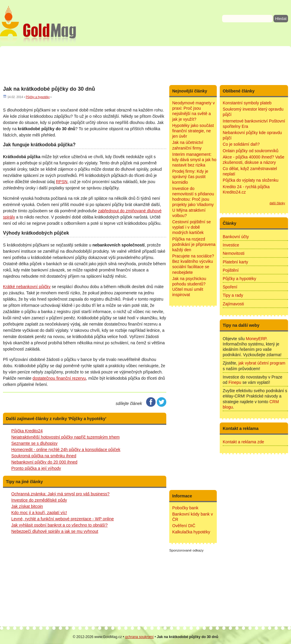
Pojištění (231, 270)
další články (277, 203)
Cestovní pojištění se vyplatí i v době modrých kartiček (192, 227)
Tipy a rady (233, 295)
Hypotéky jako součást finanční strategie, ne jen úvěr (193, 131)
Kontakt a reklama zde (243, 442)
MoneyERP (256, 339)
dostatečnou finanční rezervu (59, 378)
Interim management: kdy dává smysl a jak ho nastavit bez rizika (194, 160)
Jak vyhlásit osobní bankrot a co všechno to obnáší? (60, 525)
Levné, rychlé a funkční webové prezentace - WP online (63, 519)
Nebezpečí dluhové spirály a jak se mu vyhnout (55, 531)
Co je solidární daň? (241, 144)
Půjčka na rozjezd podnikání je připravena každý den (194, 244)
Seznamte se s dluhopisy (34, 443)
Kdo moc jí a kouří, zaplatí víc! (39, 513)
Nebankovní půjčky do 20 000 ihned (44, 462)
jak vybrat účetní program (262, 363)
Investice (231, 245)
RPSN (62, 182)
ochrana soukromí (139, 637)
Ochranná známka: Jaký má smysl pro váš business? (60, 494)
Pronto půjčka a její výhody (36, 468)
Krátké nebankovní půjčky (27, 287)
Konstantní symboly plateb (247, 103)
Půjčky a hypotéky (38, 97)
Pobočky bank (185, 508)
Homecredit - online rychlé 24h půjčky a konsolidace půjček (66, 450)
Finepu (235, 382)
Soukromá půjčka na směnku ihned (44, 456)
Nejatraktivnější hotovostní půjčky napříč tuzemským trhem (65, 437)
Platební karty (235, 262)
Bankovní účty (236, 237)
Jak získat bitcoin (27, 506)
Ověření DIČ (184, 526)
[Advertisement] (145, 65)
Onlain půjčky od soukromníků (251, 151)
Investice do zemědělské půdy (39, 500)
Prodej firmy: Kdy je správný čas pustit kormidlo (190, 177)
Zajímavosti (233, 304)
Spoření (230, 287)
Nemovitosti (234, 253)
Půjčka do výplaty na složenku (251, 180)
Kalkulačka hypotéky (191, 532)
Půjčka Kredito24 (27, 431)
